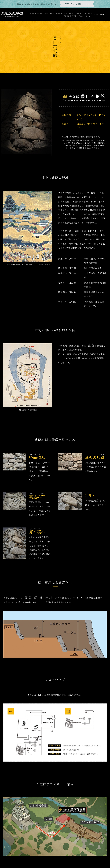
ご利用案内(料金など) (36, 13)
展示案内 (59, 13)
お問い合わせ (99, 15)
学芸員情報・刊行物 (70, 16)
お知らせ (78, 13)
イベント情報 (69, 13)
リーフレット (87, 13)
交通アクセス (50, 13)
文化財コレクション (85, 16)
